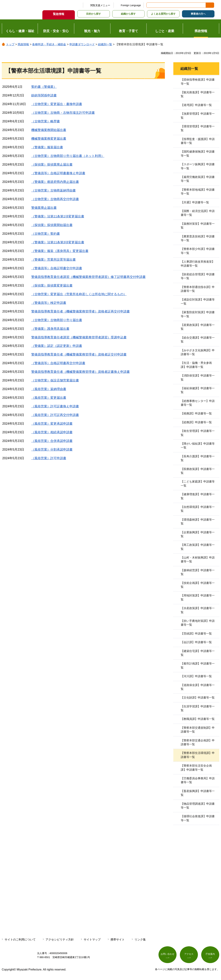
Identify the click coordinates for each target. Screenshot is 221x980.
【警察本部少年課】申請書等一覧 (198, 251)
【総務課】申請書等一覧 (196, 422)
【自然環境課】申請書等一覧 (198, 509)
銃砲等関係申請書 (44, 95)
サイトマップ (92, 940)
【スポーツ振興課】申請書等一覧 (198, 166)
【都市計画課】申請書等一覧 (198, 665)
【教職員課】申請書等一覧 (198, 719)
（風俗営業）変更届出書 (49, 398)
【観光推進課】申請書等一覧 (198, 94)
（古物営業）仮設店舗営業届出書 (55, 380)
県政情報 (23, 44)
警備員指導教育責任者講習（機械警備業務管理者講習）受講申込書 (79, 337)
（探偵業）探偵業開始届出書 (52, 225)
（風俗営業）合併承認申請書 (52, 441)
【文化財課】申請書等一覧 (198, 698)
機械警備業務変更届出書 (49, 139)
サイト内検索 (149, 5)
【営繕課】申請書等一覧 (196, 634)
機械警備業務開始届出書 (49, 130)
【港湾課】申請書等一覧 (196, 105)
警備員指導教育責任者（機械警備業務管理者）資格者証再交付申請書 (80, 311)
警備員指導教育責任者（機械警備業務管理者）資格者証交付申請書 (79, 354)
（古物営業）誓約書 (46, 234)
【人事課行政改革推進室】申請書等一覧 (198, 264)
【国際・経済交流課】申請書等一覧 (198, 213)
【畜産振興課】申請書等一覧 (198, 793)
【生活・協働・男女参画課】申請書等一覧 (196, 365)
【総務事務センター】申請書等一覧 (198, 403)
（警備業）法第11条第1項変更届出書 (58, 216)
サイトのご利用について (20, 940)
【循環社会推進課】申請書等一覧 (198, 818)
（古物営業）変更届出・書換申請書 (57, 104)
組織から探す (128, 14)
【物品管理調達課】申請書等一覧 (198, 806)
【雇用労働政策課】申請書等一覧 (198, 179)
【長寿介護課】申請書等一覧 (198, 458)
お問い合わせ (168, 955)
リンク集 (140, 940)
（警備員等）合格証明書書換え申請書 (58, 173)
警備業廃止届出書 (44, 208)
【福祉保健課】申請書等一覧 (198, 390)
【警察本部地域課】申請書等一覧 (198, 192)
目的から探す (94, 14)
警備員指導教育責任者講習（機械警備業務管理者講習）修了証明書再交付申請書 (88, 277)
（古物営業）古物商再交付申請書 (55, 199)
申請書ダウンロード (82, 44)
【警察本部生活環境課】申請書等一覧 (198, 755)
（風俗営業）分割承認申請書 (52, 450)
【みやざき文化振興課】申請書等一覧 (198, 352)
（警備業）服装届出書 (47, 147)
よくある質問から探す (163, 14)
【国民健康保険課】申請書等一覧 (198, 154)
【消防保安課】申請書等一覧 (198, 377)
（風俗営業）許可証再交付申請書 (55, 415)
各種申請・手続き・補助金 (49, 44)
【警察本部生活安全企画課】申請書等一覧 (196, 768)
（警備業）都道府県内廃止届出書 (55, 182)
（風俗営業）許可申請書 (49, 458)
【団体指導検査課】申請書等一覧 (198, 82)
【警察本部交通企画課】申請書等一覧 (198, 742)
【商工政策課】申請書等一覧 (198, 547)
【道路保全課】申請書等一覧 (198, 687)
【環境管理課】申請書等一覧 (198, 128)
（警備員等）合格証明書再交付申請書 (58, 363)
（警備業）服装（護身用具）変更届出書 (60, 251)
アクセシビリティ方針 (60, 940)
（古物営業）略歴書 (46, 121)
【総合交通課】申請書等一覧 (198, 340)
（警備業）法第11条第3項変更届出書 (58, 242)
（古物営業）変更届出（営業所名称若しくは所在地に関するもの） (79, 294)
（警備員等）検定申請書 (49, 303)
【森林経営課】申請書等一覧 (198, 572)
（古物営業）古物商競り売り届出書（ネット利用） (68, 156)
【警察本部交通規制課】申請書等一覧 (198, 730)
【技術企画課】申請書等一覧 (198, 585)
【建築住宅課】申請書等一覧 (198, 653)
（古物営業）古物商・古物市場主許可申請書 (63, 113)
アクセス (189, 955)
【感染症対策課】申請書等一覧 (198, 301)
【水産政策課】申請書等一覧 (198, 610)
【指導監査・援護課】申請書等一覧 (198, 141)
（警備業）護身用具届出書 (50, 329)
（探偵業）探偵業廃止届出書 (52, 165)
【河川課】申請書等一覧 (196, 676)
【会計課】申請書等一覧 (196, 642)
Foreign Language (131, 5)
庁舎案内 (210, 955)
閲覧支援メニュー (100, 5)
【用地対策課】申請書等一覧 (198, 597)
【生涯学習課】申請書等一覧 (198, 708)
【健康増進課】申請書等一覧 (198, 496)
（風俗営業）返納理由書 (49, 389)
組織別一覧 (105, 44)
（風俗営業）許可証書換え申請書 (55, 406)
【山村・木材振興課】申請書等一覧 (198, 559)
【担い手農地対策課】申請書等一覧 (198, 623)
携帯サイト (118, 940)
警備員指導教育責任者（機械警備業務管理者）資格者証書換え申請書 (80, 372)
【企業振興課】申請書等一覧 (198, 534)
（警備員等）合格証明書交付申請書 (57, 268)
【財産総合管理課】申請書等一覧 (198, 276)
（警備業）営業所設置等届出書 (53, 260)
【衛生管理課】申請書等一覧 (198, 433)
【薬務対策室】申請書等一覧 (198, 226)
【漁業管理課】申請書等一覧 (198, 116)
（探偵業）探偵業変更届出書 (52, 286)
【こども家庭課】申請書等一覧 (198, 483)
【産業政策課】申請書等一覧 (198, 327)
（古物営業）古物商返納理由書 (53, 190)
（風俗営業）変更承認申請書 (52, 424)
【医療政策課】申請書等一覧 (198, 471)
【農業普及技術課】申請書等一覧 (198, 238)
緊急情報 (59, 14)
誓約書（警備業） (44, 87)
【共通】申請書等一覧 (195, 202)
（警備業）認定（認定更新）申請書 (57, 346)
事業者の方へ (198, 14)
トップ (10, 44)
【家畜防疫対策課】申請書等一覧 (198, 314)
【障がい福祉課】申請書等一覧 (198, 446)
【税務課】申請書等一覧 (196, 413)
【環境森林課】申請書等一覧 (198, 522)
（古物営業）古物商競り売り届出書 (57, 320)
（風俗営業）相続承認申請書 (52, 432)
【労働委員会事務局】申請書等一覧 (198, 780)
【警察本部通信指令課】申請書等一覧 (198, 289)
